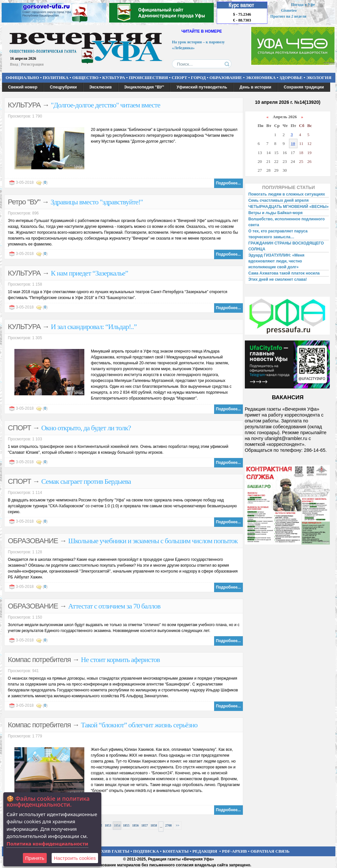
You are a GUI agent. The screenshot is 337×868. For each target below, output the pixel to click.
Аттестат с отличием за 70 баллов (114, 606)
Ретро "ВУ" (24, 202)
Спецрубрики (63, 87)
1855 (126, 825)
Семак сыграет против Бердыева (86, 481)
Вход (14, 64)
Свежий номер (23, 87)
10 (293, 143)
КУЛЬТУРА (114, 78)
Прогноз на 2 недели (288, 16)
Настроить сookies (75, 858)
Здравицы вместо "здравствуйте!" (97, 202)
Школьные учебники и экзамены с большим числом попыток (153, 541)
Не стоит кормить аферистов (120, 660)
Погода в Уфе (303, 5)
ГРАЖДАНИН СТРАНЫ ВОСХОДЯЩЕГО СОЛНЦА (286, 246)
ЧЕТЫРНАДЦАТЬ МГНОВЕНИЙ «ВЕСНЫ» (289, 207)
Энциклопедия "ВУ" (144, 87)
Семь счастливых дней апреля (279, 200)
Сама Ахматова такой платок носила (284, 273)
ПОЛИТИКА (56, 78)
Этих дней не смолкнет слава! (278, 279)
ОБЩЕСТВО (85, 78)
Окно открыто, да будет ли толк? (86, 428)
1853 (108, 825)
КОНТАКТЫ (176, 851)
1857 (144, 825)
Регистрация (32, 64)
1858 (154, 825)
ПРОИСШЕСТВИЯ (148, 78)
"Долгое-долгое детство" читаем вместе (106, 105)
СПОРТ (179, 78)
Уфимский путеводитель (202, 87)
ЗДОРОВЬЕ (291, 78)
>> (177, 825)
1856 (135, 825)
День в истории (255, 87)
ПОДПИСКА (146, 851)
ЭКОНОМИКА (261, 78)
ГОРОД (198, 78)
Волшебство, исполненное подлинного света (287, 222)
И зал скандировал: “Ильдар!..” (94, 327)
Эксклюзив (101, 87)
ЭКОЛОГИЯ (319, 78)
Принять (35, 858)
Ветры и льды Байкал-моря (276, 213)
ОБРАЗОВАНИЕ (226, 78)
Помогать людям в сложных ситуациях (287, 194)
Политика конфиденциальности (47, 844)
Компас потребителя (39, 660)
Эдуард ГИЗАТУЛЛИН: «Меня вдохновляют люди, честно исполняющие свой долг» (277, 261)
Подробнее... (228, 183)
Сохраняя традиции (304, 87)
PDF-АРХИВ (234, 851)
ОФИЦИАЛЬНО (22, 78)
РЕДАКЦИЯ (205, 851)
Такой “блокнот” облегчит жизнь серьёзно (139, 725)
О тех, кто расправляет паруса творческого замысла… (278, 234)
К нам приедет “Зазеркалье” (90, 273)
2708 (168, 825)
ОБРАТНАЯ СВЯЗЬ (270, 851)
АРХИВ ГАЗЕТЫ (112, 851)
